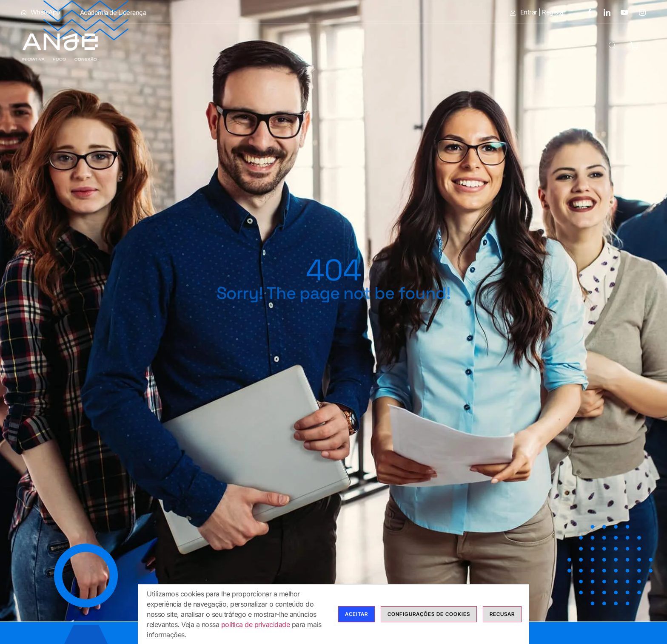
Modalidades (275, 47)
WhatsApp (41, 12)
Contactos (571, 47)
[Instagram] (639, 12)
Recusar (502, 614)
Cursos (341, 47)
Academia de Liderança (113, 13)
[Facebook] (586, 12)
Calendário (512, 47)
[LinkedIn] (604, 12)
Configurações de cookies (429, 614)
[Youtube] (621, 12)
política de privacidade (256, 625)
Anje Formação (194, 47)
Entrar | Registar (538, 12)
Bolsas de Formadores (425, 47)
